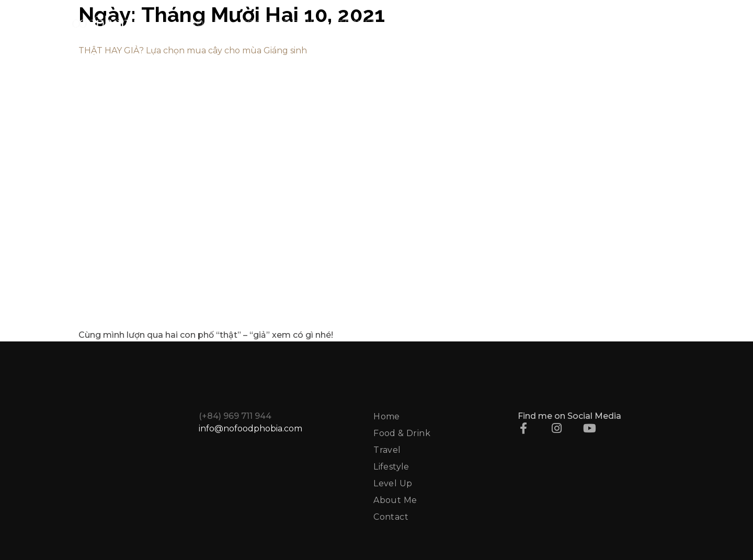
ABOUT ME (574, 23)
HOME (204, 23)
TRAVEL (357, 23)
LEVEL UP (499, 23)
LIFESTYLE (425, 23)
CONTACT (646, 23)
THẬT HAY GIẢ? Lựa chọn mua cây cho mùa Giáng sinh (193, 50)
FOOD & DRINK (279, 23)
